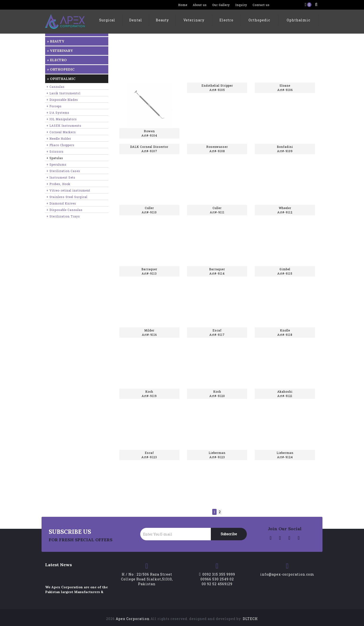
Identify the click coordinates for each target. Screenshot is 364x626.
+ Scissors (55, 151)
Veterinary (194, 20)
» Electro (57, 60)
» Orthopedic (61, 69)
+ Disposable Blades (62, 100)
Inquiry (241, 5)
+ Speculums (56, 164)
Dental (136, 20)
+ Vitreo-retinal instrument (68, 190)
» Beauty (56, 41)
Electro (226, 20)
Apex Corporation (133, 619)
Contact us (261, 5)
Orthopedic (259, 20)
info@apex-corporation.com (287, 574)
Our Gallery (221, 5)
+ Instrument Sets (61, 177)
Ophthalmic (298, 20)
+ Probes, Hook (58, 184)
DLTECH (250, 619)
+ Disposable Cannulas (64, 210)
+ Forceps (54, 106)
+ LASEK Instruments (64, 126)
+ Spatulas (55, 158)
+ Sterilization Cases (63, 171)
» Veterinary (60, 51)
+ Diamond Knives (61, 203)
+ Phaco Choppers (60, 145)
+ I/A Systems (58, 113)
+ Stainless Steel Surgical (67, 197)
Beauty (162, 20)
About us (200, 5)
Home (183, 5)
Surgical (107, 20)
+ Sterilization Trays (63, 216)
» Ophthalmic (61, 79)
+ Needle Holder (59, 138)
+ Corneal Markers (61, 132)
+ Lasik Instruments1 (64, 93)
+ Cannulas (55, 87)
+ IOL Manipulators (62, 119)
